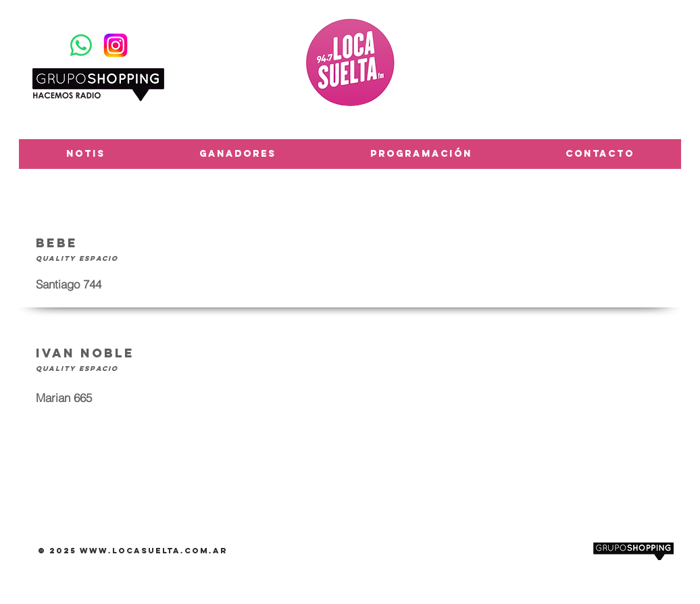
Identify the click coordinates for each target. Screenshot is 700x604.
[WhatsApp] (81, 45)
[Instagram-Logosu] (116, 45)
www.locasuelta (130, 551)
